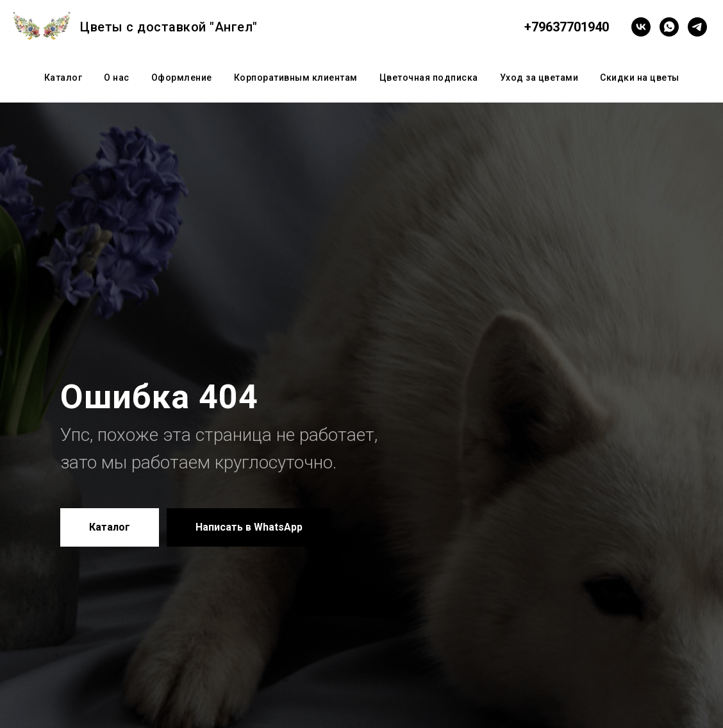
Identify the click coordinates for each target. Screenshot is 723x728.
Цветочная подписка (429, 78)
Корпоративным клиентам (296, 78)
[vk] (641, 27)
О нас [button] (117, 78)
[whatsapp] (669, 27)
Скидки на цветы (640, 78)
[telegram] (697, 27)
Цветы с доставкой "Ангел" (169, 27)
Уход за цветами (539, 78)
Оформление (182, 78)
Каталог (63, 78)
